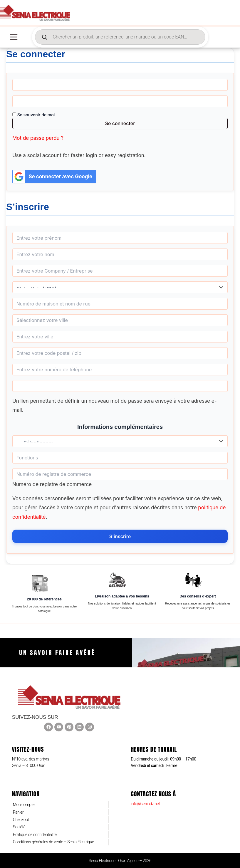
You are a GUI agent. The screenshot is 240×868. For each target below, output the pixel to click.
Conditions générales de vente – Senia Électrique (53, 842)
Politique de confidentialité (35, 835)
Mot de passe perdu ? (38, 139)
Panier (18, 812)
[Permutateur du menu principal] (14, 38)
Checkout (21, 820)
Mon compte (24, 805)
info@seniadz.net (145, 804)
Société (19, 827)
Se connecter (120, 124)
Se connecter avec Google (52, 177)
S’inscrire (120, 537)
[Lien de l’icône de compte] (228, 13)
